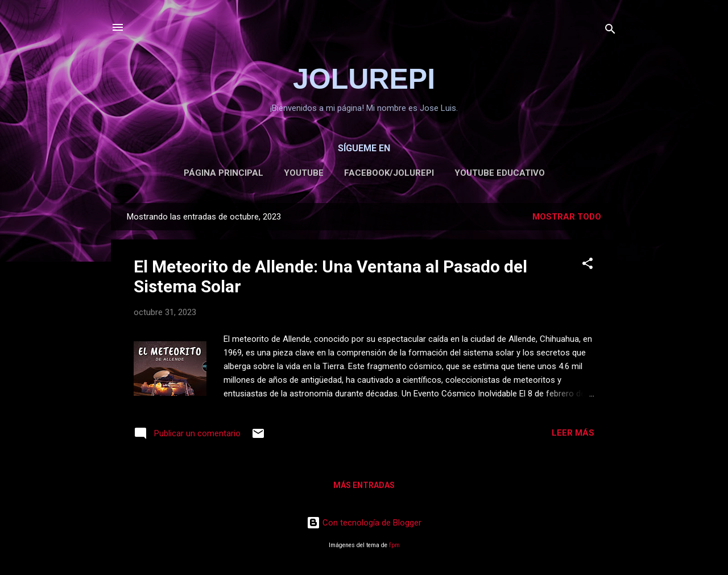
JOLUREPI (364, 79)
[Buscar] (610, 31)
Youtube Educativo (500, 173)
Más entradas (364, 485)
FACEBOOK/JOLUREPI (389, 173)
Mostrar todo (567, 217)
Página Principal (224, 173)
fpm (394, 545)
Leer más (573, 433)
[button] (588, 265)
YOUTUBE (304, 173)
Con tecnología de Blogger (364, 523)
